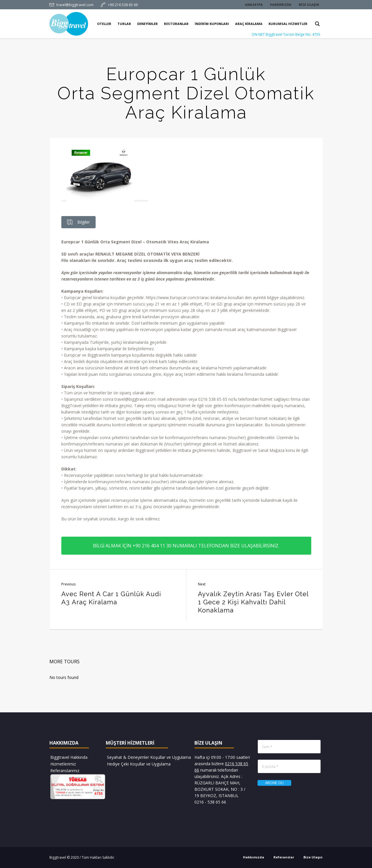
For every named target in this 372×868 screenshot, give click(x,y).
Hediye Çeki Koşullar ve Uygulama (139, 764)
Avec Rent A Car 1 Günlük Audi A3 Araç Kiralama (111, 598)
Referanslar (284, 857)
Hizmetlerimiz (63, 764)
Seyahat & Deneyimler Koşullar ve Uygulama (149, 757)
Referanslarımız (65, 771)
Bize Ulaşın (313, 857)
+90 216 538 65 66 (123, 5)
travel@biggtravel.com (75, 5)
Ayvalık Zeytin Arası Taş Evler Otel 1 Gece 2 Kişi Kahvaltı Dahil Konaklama (253, 602)
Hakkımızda (254, 857)
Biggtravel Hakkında (69, 757)
